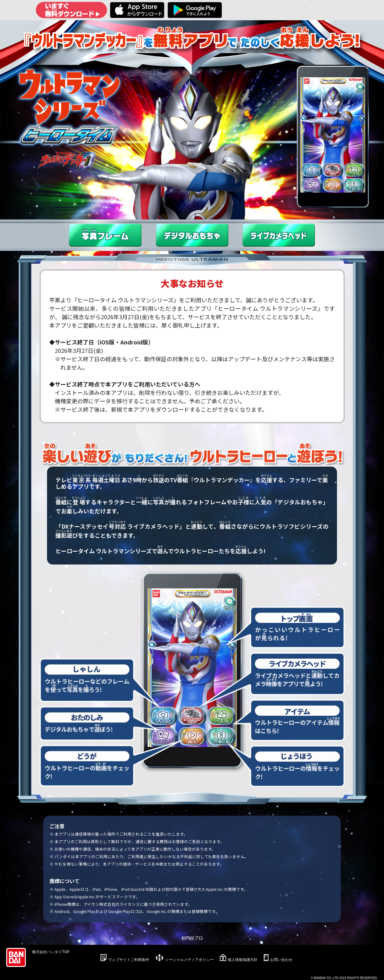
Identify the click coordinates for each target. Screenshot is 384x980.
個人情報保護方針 (243, 960)
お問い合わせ (281, 960)
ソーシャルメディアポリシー (189, 960)
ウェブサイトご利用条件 (129, 960)
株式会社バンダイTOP (51, 952)
